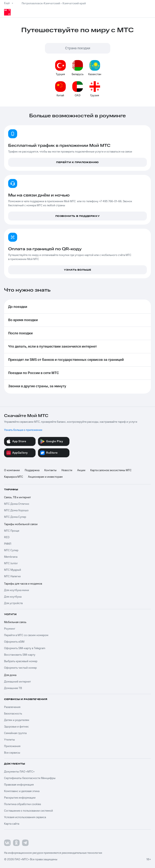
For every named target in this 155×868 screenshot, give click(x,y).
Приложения (12, 746)
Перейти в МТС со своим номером (26, 635)
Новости (67, 470)
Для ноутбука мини (17, 590)
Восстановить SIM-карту (20, 655)
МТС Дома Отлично (17, 504)
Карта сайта (12, 824)
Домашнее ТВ (13, 688)
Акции (81, 470)
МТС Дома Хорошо (16, 510)
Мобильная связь (15, 622)
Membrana (11, 557)
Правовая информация (19, 785)
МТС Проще (12, 531)
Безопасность (13, 714)
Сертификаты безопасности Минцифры (30, 778)
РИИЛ (8, 544)
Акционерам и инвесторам (45, 477)
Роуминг (10, 629)
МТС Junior (11, 563)
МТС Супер (11, 550)
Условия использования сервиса (25, 817)
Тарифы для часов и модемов (23, 584)
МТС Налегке (12, 576)
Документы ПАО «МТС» (19, 772)
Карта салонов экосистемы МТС (111, 470)
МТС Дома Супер (15, 517)
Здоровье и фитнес (16, 727)
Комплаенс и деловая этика (22, 791)
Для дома (10, 675)
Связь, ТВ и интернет (17, 497)
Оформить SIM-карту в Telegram (25, 648)
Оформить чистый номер (20, 668)
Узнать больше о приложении (23, 430)
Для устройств (13, 603)
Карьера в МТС (14, 477)
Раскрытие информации (20, 798)
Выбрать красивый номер (21, 661)
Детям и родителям (17, 720)
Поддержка (32, 470)
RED (7, 537)
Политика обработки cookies (23, 804)
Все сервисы (12, 753)
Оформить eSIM (14, 642)
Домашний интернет (17, 682)
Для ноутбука (13, 597)
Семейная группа (15, 733)
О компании (12, 470)
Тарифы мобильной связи (21, 524)
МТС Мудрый (13, 570)
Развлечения (12, 707)
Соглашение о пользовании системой (28, 811)
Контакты (50, 470)
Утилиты (9, 740)
